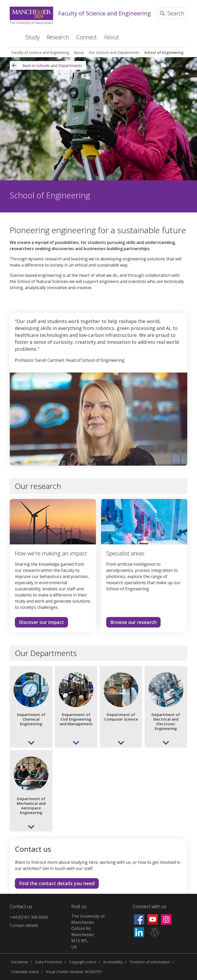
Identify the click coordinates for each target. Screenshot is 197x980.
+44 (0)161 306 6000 (29, 917)
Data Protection (49, 962)
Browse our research (133, 622)
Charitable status (25, 972)
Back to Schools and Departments (46, 65)
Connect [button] (87, 37)
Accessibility (113, 962)
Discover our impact (41, 622)
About (79, 52)
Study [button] (32, 37)
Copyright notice (83, 962)
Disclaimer (20, 962)
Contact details (24, 925)
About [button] (111, 37)
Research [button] (58, 37)
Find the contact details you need (57, 883)
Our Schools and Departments (114, 52)
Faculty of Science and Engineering (105, 13)
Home (13, 37)
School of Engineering (164, 52)
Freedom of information (150, 962)
